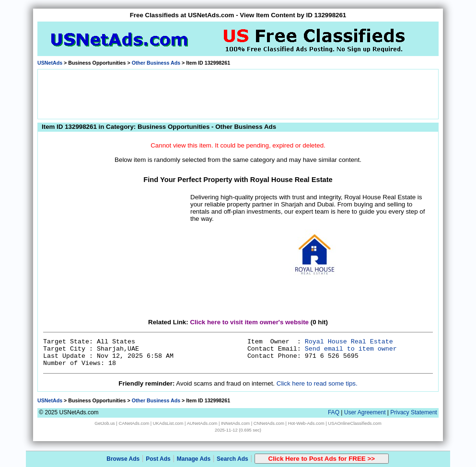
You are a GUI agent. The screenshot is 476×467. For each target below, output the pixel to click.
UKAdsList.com (168, 423)
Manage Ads (194, 459)
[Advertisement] (238, 93)
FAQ (334, 412)
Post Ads (158, 459)
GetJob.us (105, 423)
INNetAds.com (235, 423)
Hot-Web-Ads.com (306, 423)
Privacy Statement (413, 412)
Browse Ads (123, 459)
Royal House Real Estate (349, 342)
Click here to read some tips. (317, 383)
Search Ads (232, 459)
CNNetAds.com (269, 423)
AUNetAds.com (202, 423)
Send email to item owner (351, 349)
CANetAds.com (134, 423)
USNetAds (50, 63)
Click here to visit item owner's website (249, 322)
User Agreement (365, 412)
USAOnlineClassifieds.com (354, 423)
